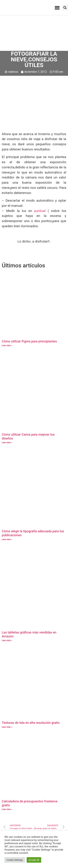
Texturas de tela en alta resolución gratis (31, 723)
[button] (57, 8)
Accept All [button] (34, 860)
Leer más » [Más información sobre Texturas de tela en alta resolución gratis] (7, 727)
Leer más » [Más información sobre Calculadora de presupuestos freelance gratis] (7, 809)
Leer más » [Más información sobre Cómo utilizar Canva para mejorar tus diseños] (7, 443)
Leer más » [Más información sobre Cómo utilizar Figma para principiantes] (7, 345)
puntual (40, 211)
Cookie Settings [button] (15, 860)
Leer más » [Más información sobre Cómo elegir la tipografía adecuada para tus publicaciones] (7, 539)
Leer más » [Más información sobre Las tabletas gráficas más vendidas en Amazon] (7, 640)
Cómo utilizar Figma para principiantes (29, 341)
